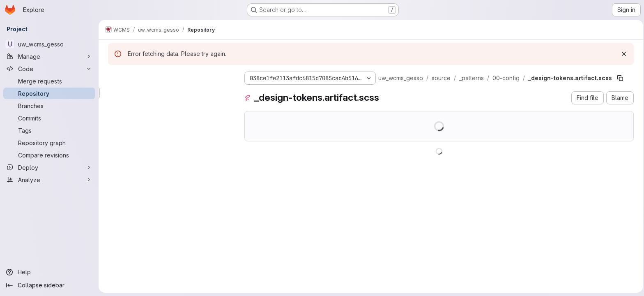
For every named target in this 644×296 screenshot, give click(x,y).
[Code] (49, 69)
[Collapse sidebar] (49, 285)
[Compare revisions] (49, 155)
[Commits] (49, 118)
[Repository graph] (49, 143)
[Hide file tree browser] (113, 76)
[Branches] (49, 106)
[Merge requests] (49, 81)
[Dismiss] (623, 54)
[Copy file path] (619, 78)
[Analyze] (49, 180)
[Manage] (49, 56)
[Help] (49, 272)
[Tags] (49, 130)
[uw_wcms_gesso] (49, 44)
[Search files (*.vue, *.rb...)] (168, 93)
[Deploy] (49, 167)
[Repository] (49, 93)
